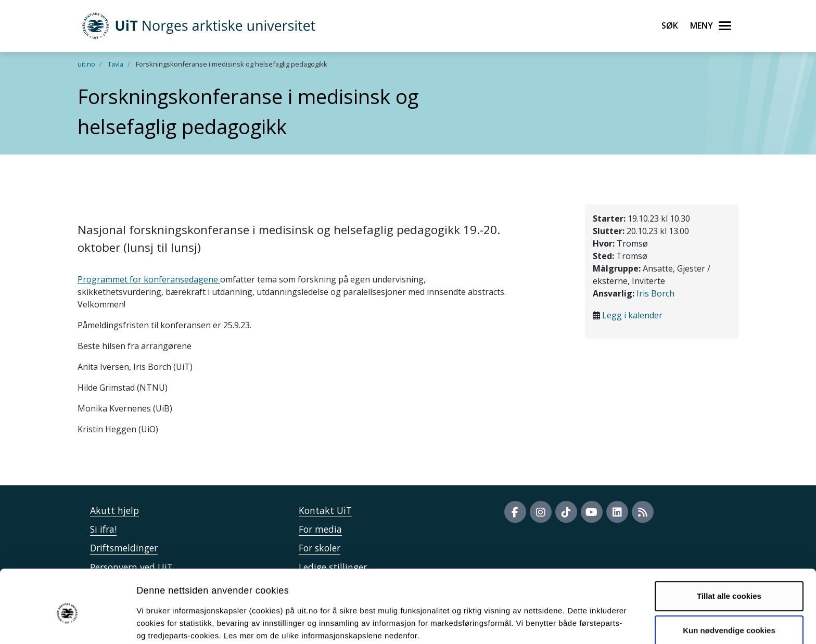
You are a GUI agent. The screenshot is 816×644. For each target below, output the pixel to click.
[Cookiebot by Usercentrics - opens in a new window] (67, 624)
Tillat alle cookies (729, 551)
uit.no (86, 64)
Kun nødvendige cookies (729, 584)
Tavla (116, 64)
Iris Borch (655, 293)
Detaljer (554, 623)
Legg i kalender (632, 315)
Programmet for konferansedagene (149, 279)
